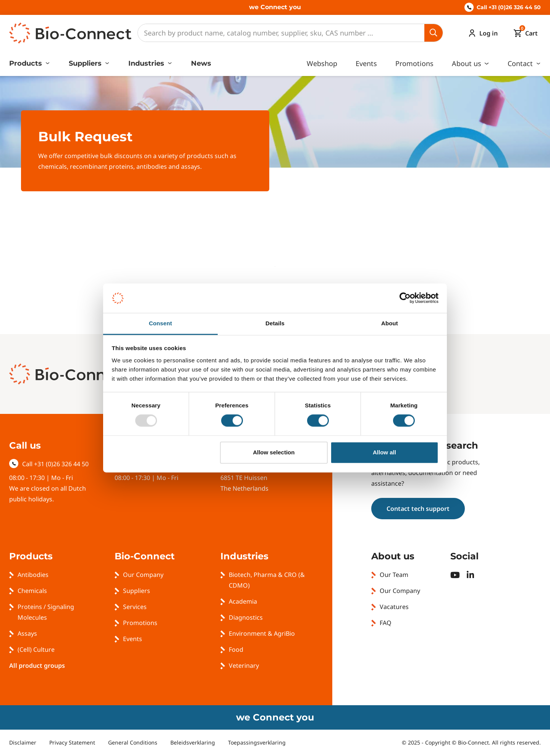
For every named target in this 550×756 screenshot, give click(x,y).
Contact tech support (418, 509)
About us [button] (467, 63)
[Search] (281, 33)
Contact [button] (521, 63)
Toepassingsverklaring (257, 742)
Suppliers (137, 591)
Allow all (384, 452)
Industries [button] (147, 63)
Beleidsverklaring (193, 742)
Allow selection (274, 452)
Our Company (143, 575)
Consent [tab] (161, 323)
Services (135, 607)
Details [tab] (275, 323)
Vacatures (394, 607)
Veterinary (244, 666)
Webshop (322, 63)
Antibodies (33, 575)
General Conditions (133, 742)
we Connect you (275, 7)
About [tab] (390, 323)
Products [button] (27, 63)
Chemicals (32, 591)
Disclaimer (23, 742)
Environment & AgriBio (262, 633)
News (201, 63)
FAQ (386, 623)
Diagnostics (246, 617)
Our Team (394, 575)
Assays (27, 633)
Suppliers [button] (86, 63)
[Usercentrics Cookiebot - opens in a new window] (405, 298)
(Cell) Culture (36, 649)
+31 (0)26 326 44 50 (61, 464)
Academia (243, 601)
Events (366, 63)
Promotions (414, 63)
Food (236, 649)
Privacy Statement (72, 742)
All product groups (37, 666)
